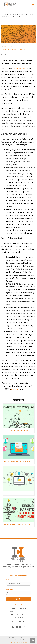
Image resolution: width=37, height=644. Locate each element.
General (10, 49)
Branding (5, 49)
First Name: (9, 580)
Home (4, 21)
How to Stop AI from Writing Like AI (19, 430)
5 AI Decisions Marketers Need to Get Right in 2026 (19, 524)
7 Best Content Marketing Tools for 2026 (19, 493)
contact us (15, 389)
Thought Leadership (23, 49)
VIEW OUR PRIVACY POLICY (19, 643)
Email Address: (10, 589)
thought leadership (19, 68)
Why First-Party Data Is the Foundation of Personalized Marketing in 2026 (19, 462)
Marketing (15, 49)
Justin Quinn (6, 46)
